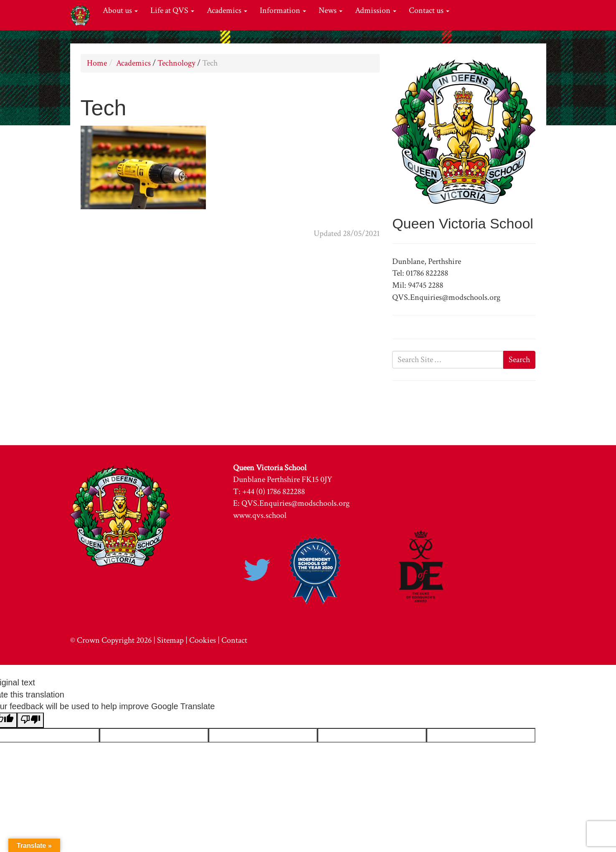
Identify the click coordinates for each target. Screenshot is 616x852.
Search (519, 360)
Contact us (429, 10)
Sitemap (170, 640)
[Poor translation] (30, 720)
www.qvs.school (260, 515)
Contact (234, 640)
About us (120, 10)
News (331, 10)
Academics (227, 10)
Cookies (203, 640)
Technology (176, 63)
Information (283, 10)
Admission (376, 10)
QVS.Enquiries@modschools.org (295, 503)
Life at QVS (172, 10)
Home (97, 63)
